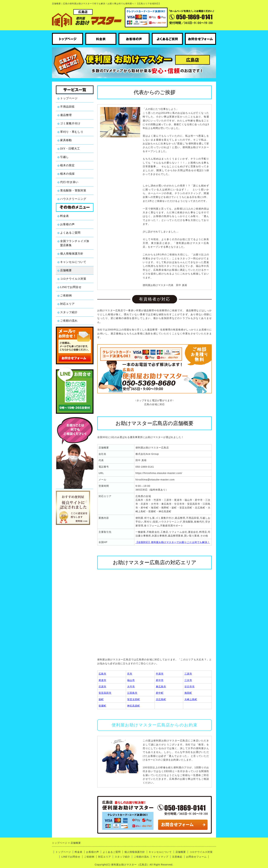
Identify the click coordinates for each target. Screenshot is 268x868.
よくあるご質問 (70, 233)
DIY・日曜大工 (70, 149)
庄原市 (102, 687)
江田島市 (132, 693)
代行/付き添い (69, 182)
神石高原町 (134, 706)
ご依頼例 (66, 295)
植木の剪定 (67, 165)
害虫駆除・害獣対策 (73, 190)
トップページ (69, 98)
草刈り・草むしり (72, 132)
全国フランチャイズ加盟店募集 (75, 243)
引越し (65, 157)
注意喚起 (177, 857)
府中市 (160, 680)
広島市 (102, 674)
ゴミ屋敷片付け (70, 123)
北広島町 (161, 699)
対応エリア (67, 304)
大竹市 (131, 687)
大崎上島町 (191, 699)
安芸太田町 (134, 699)
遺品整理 (66, 115)
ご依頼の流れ (69, 321)
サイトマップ (161, 857)
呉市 (130, 674)
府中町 (160, 693)
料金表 (65, 216)
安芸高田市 (105, 693)
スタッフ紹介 (69, 312)
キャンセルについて (73, 262)
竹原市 (160, 674)
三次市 (188, 680)
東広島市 (161, 687)
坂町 (101, 699)
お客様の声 (67, 224)
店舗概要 (66, 270)
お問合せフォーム (196, 857)
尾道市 (102, 680)
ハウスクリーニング (73, 199)
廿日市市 (190, 687)
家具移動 (66, 140)
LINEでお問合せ (71, 287)
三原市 (188, 674)
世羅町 (102, 706)
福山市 (131, 680)
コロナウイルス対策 (73, 279)
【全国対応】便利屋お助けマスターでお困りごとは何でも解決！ (173, 542)
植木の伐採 (67, 174)
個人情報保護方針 (72, 254)
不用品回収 (67, 107)
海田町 (188, 693)
